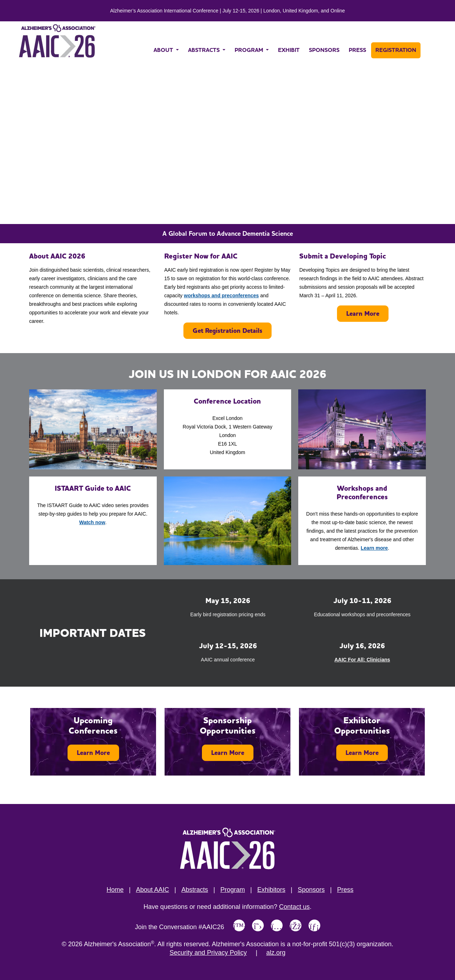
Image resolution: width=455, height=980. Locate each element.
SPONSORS (324, 50)
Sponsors (311, 890)
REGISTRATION (396, 50)
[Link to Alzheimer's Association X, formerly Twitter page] (258, 925)
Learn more (374, 548)
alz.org (276, 953)
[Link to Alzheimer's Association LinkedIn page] (314, 925)
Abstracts (195, 890)
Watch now (92, 522)
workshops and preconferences (221, 295)
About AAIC (152, 890)
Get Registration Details (227, 331)
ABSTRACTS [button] (205, 50)
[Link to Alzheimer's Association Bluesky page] (239, 925)
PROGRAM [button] (250, 50)
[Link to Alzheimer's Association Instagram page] (277, 925)
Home (115, 890)
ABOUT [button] (164, 50)
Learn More (363, 313)
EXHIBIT (289, 50)
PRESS (357, 50)
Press (345, 890)
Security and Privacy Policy (208, 953)
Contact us (294, 907)
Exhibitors (271, 890)
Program (233, 890)
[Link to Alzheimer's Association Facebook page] (296, 925)
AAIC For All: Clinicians (362, 660)
